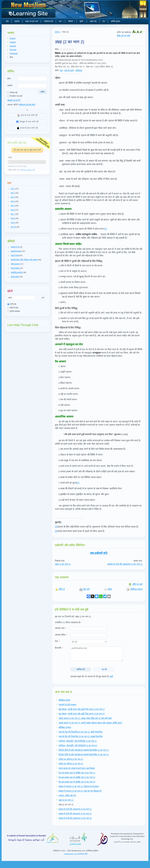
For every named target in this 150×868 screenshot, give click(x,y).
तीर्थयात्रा (79, 70)
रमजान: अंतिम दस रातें (67, 795)
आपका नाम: (61, 628)
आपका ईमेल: (61, 635)
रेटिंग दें (60, 589)
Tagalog (13, 42)
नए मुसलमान (29, 10)
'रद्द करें (104, 669)
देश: (57, 641)
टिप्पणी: (59, 648)
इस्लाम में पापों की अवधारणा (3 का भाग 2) (75, 814)
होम (7, 21)
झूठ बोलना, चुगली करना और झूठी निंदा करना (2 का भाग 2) (82, 714)
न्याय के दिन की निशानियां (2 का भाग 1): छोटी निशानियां (80, 732)
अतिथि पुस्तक (115, 21)
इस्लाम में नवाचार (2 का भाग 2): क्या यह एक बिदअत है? (80, 791)
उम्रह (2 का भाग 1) (63, 564)
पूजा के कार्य (69, 70)
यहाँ (111, 676)
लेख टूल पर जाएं (124, 36)
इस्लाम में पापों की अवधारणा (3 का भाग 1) (125, 564)
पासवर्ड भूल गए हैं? (14, 100)
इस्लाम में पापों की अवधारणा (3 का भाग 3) (75, 818)
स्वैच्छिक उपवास (65, 727)
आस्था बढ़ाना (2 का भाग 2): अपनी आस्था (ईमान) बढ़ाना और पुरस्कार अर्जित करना (90, 723)
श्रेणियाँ (72, 21)
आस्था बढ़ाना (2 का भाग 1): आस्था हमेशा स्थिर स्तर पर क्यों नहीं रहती (85, 718)
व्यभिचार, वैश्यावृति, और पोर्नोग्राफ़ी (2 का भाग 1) (78, 741)
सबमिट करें (81, 669)
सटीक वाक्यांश (14, 311)
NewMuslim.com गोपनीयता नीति (76, 854)
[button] (9, 189)
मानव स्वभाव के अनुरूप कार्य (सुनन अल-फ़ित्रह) (77, 768)
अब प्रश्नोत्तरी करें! (99, 553)
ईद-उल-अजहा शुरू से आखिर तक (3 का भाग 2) (77, 777)
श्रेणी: (57, 70)
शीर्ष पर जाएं (135, 584)
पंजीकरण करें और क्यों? (27, 105)
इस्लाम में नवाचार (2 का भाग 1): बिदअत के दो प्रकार (79, 786)
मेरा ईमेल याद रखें (15, 96)
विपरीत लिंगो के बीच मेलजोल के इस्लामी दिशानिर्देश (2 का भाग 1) (84, 750)
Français (13, 50)
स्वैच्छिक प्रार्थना (64, 700)
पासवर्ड (10, 85)
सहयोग (17, 21)
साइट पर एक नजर (32, 21)
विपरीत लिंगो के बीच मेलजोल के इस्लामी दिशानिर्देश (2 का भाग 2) (84, 755)
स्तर (61, 21)
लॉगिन (43, 92)
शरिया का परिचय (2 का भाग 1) (71, 759)
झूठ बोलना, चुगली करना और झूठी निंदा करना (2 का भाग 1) (82, 709)
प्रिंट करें (84, 589)
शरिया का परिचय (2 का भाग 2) (71, 764)
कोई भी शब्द (13, 308)
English (13, 38)
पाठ (61, 70)
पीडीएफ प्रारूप (134, 589)
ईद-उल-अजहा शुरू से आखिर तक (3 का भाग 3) (77, 782)
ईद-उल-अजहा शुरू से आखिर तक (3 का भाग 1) (77, 773)
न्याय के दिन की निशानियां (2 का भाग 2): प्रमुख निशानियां (81, 736)
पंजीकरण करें (49, 21)
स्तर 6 (57, 32)
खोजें (82, 21)
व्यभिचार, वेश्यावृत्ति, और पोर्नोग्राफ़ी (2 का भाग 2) (78, 746)
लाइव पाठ (93, 21)
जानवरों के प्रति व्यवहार (67, 705)
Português (14, 53)
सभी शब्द (12, 304)
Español (13, 46)
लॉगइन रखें (12, 93)
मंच (104, 21)
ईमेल (9, 79)
